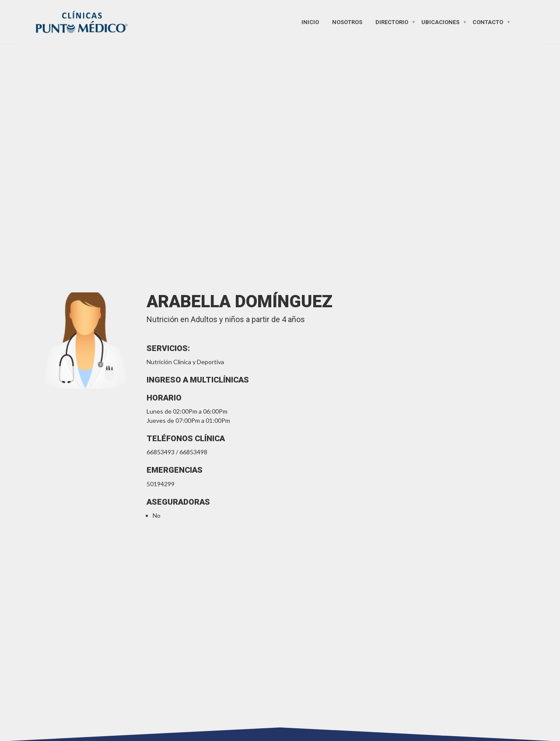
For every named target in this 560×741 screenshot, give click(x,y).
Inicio (310, 22)
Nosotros (347, 22)
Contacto (488, 22)
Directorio (392, 22)
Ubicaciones (440, 22)
